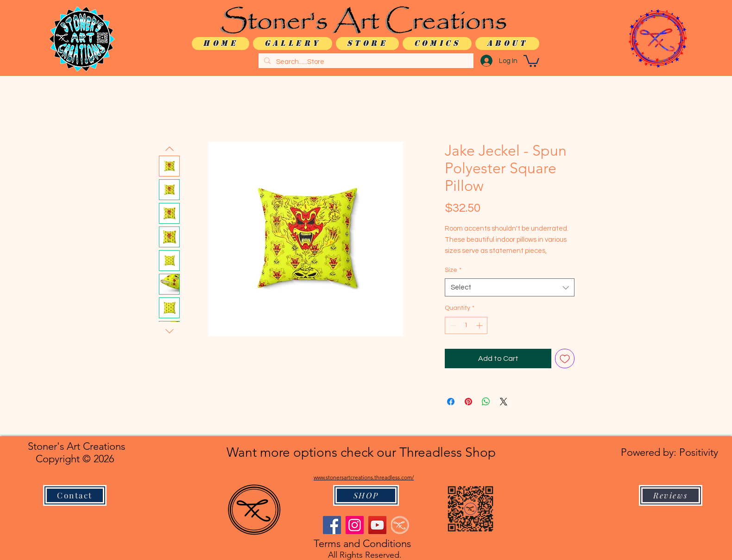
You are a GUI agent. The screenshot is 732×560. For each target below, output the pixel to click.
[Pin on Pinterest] (468, 402)
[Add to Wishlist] (565, 359)
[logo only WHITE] (400, 525)
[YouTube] (377, 525)
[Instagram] (355, 525)
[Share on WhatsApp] (486, 402)
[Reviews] (671, 495)
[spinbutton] (466, 325)
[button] (531, 60)
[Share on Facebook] (451, 402)
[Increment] (480, 325)
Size (453, 270)
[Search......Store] (365, 62)
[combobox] (510, 287)
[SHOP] (366, 495)
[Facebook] (332, 525)
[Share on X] (504, 402)
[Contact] (75, 495)
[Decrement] (452, 325)
